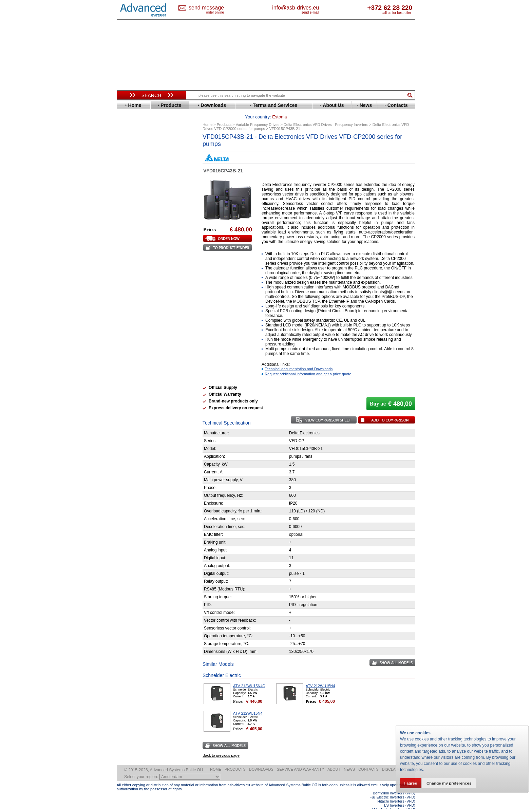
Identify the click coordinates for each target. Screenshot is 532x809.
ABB (128, 147)
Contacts (368, 759)
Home (216, 759)
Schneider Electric (142, 285)
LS (126, 249)
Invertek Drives (139, 229)
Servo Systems (136, 372)
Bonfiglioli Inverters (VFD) (394, 783)
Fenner (130, 203)
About (334, 759)
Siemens (132, 295)
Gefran (130, 213)
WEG (128, 310)
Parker (130, 269)
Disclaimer (393, 759)
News (349, 759)
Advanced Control (142, 152)
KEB (127, 239)
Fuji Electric (135, 208)
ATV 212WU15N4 (320, 675)
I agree (412, 783)
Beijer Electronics (141, 157)
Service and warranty (300, 759)
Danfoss (131, 173)
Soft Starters (133, 328)
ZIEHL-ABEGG (138, 315)
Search (151, 95)
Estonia (212, 8)
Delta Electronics (141, 178)
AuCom (131, 338)
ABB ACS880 (404, 807)
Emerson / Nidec (140, 188)
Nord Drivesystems (143, 259)
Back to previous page (221, 745)
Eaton (129, 183)
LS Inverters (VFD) (400, 795)
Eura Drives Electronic (146, 198)
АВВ (128, 333)
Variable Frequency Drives (147, 142)
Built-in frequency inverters (143, 498)
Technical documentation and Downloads (299, 358)
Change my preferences (454, 783)
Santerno (132, 279)
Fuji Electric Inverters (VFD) (392, 787)
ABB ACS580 (404, 803)
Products (235, 759)
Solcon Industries (141, 364)
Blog (125, 430)
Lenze (129, 244)
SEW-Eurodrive (139, 290)
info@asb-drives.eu (324, 8)
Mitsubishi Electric (142, 254)
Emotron (132, 193)
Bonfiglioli (134, 162)
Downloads (261, 759)
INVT (128, 234)
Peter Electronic (140, 354)
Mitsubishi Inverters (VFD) (394, 799)
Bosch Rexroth (138, 167)
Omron (130, 264)
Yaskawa (132, 320)
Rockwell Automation (145, 274)
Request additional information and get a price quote (308, 363)
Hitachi (130, 218)
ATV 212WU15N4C (249, 675)
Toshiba (131, 300)
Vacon (129, 305)
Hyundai (131, 223)
